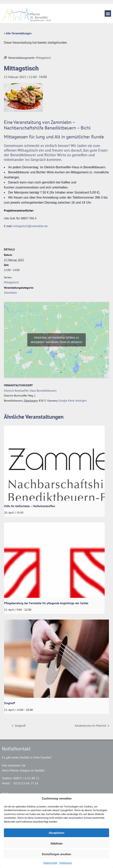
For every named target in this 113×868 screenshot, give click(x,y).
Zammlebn (10, 293)
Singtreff (10, 703)
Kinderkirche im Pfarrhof (91, 726)
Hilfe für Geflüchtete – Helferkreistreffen (30, 506)
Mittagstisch (11, 282)
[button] (108, 13)
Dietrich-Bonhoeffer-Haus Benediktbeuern (30, 391)
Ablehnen (56, 844)
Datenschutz (50, 863)
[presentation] (54, 463)
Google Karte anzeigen (73, 401)
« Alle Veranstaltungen (18, 33)
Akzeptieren (56, 833)
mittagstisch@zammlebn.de (30, 226)
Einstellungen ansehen (56, 854)
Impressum (66, 863)
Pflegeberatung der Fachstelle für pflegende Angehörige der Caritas (46, 603)
